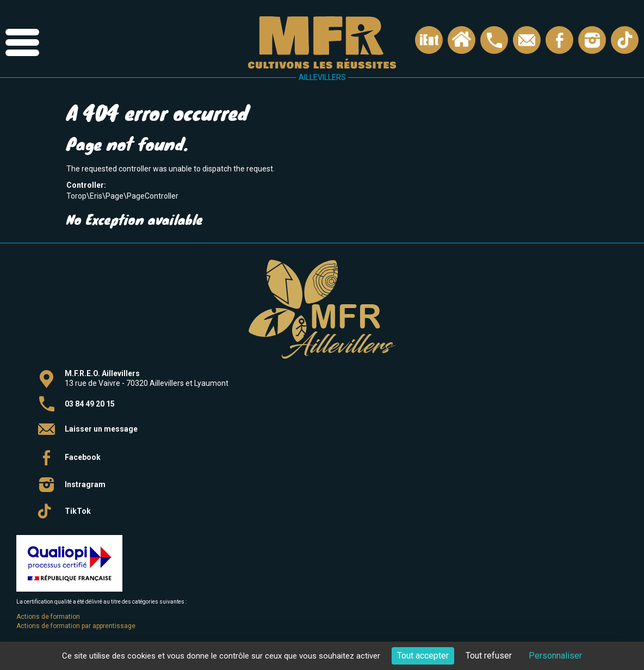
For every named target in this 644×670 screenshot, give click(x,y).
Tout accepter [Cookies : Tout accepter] (423, 656)
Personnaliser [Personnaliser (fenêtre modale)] (555, 656)
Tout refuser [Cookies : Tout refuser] (489, 656)
